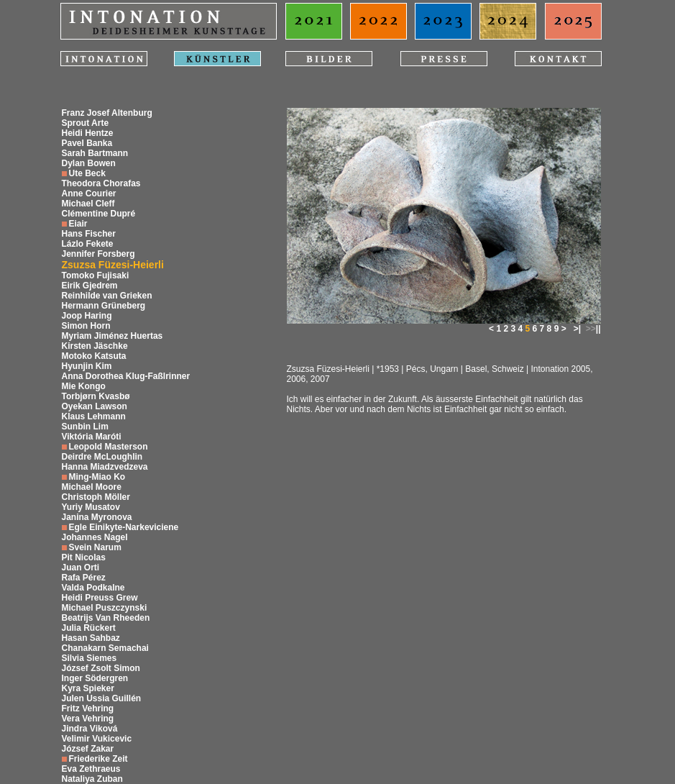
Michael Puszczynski (105, 608)
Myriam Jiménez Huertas (112, 336)
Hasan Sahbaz (91, 638)
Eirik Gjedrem (90, 286)
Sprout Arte (86, 123)
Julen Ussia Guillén (102, 698)
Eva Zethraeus (91, 769)
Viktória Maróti (92, 437)
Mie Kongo (84, 386)
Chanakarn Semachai (105, 648)
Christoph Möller (96, 497)
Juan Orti (81, 568)
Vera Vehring (88, 719)
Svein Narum (95, 547)
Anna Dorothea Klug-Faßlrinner (126, 376)
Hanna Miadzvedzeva (105, 467)
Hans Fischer (89, 234)
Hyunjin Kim (87, 366)
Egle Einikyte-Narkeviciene (124, 527)
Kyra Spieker (88, 688)
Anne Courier (89, 193)
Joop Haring (87, 316)
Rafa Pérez (84, 578)
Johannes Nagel (95, 537)
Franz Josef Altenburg (107, 113)
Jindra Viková (90, 729)
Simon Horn (86, 326)
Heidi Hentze (88, 133)
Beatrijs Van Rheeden (106, 618)
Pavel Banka (87, 143)
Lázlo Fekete (88, 244)
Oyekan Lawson (95, 406)
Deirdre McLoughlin (102, 457)
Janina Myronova (97, 517)
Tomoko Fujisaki (96, 275)
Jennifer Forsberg (98, 254)
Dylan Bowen (89, 163)
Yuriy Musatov (91, 507)
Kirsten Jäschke (95, 346)
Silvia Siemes (89, 658)
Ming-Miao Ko (97, 477)
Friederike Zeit (98, 759)
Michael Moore (92, 487)
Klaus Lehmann (94, 416)
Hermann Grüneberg (104, 306)
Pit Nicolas (84, 557)
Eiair (78, 224)
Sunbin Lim (85, 427)
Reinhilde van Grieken (107, 296)
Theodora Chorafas (101, 183)
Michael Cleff (88, 204)
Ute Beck (87, 173)
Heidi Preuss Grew (100, 598)
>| (577, 329)
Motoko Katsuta (94, 356)
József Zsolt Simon (101, 668)
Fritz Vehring (88, 708)
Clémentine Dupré (99, 214)
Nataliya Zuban (92, 779)
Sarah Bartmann (95, 153)
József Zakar (88, 749)
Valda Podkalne (93, 588)
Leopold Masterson (109, 447)
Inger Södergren (95, 678)
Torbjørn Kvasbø (96, 396)
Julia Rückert (89, 628)
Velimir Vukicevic (97, 739)
